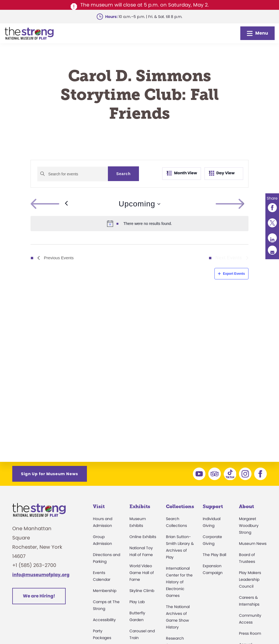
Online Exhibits (143, 537)
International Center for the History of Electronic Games (179, 582)
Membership (105, 591)
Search (124, 174)
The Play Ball (214, 555)
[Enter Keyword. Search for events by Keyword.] (73, 174)
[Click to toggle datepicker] (139, 204)
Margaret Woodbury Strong (249, 526)
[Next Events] (243, 204)
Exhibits (140, 506)
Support (213, 506)
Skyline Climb (142, 591)
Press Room (250, 633)
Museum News (253, 544)
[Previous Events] (49, 204)
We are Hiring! (39, 596)
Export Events (231, 274)
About (246, 506)
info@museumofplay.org (41, 575)
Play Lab (137, 602)
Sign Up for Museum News (50, 474)
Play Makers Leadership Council (250, 579)
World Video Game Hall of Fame (142, 573)
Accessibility (104, 620)
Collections (180, 506)
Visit (99, 506)
